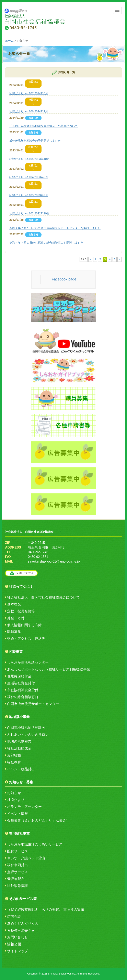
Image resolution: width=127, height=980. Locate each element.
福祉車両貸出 (18, 865)
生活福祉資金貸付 (21, 683)
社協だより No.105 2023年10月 (30, 159)
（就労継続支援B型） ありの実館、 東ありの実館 (46, 910)
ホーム (9, 41)
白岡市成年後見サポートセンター (33, 704)
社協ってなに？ (21, 587)
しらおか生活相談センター (28, 662)
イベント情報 (18, 814)
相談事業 (16, 652)
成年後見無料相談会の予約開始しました (35, 141)
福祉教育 (14, 762)
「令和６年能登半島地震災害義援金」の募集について (44, 126)
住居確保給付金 (19, 676)
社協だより (16, 800)
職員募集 (14, 632)
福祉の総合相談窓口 (23, 697)
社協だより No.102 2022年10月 (30, 213)
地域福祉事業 (19, 717)
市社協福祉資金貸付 (23, 690)
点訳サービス (18, 872)
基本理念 (14, 604)
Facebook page (64, 279)
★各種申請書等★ (21, 930)
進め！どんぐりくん (23, 923)
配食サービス (18, 851)
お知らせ (14, 793)
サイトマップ (18, 951)
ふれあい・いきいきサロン (28, 735)
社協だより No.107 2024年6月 (29, 93)
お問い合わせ (18, 937)
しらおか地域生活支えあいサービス (35, 844)
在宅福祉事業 (19, 834)
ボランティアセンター (24, 807)
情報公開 (14, 944)
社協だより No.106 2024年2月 (29, 111)
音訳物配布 (16, 879)
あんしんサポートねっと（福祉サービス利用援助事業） (50, 669)
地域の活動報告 (19, 742)
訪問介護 (14, 916)
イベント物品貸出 (21, 769)
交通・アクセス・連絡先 (26, 639)
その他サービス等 (23, 899)
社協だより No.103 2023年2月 (29, 195)
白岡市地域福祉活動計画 (26, 728)
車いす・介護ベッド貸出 (26, 858)
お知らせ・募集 (21, 782)
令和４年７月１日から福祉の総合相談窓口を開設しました (46, 243)
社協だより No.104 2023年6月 (29, 177)
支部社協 (14, 755)
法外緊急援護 (18, 886)
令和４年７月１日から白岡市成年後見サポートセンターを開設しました (55, 228)
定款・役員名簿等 (21, 611)
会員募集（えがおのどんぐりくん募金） (38, 821)
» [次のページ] (119, 259)
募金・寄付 (16, 618)
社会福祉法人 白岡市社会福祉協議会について (43, 597)
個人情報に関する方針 (24, 625)
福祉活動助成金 (19, 748)
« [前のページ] (90, 259)
